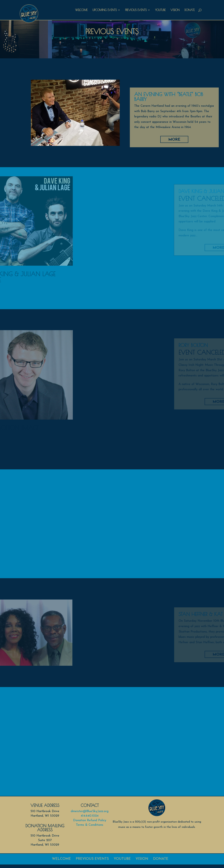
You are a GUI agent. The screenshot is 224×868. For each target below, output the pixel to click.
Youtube (160, 10)
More (195, 140)
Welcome (81, 10)
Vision (175, 10)
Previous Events (136, 10)
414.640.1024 (90, 816)
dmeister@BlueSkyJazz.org (90, 811)
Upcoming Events (105, 10)
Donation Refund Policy (90, 820)
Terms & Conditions (90, 825)
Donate (190, 10)
